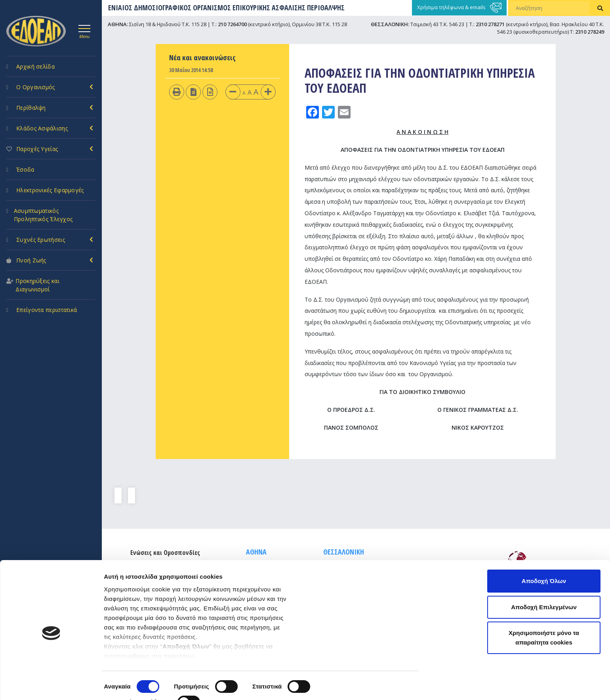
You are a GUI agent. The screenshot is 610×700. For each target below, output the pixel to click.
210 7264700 (232, 24)
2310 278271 (490, 24)
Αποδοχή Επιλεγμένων (544, 577)
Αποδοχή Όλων (544, 551)
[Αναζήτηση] (549, 8)
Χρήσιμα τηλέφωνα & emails (459, 8)
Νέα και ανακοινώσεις (202, 57)
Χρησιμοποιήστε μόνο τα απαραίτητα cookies (544, 608)
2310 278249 (590, 32)
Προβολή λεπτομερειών (138, 684)
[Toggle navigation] (84, 31)
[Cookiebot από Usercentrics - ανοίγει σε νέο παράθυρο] (51, 685)
